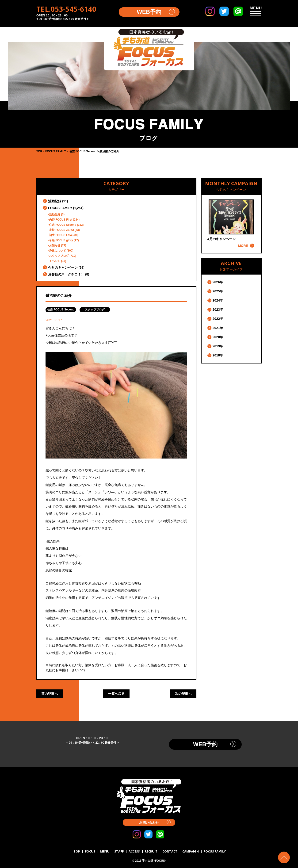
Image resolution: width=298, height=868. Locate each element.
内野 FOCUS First (61, 220)
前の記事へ (50, 694)
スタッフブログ (59, 256)
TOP (77, 851)
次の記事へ (183, 694)
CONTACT (170, 851)
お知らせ (55, 245)
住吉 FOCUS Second (63, 225)
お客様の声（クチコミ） (66, 274)
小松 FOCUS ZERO (61, 230)
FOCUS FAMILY (60, 208)
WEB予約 (149, 12)
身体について (57, 251)
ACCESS (134, 851)
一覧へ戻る (116, 694)
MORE (243, 246)
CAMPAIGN (191, 851)
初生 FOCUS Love (61, 235)
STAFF (119, 851)
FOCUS (90, 851)
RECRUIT (151, 851)
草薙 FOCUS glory (61, 240)
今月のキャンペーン (63, 268)
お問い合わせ (149, 822)
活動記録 (55, 201)
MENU (105, 851)
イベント (55, 261)
